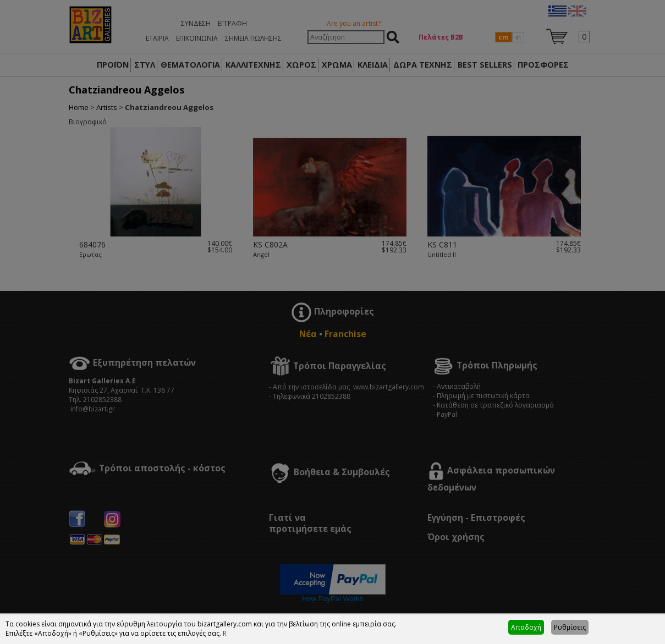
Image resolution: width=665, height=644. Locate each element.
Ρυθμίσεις (570, 627)
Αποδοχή (526, 627)
